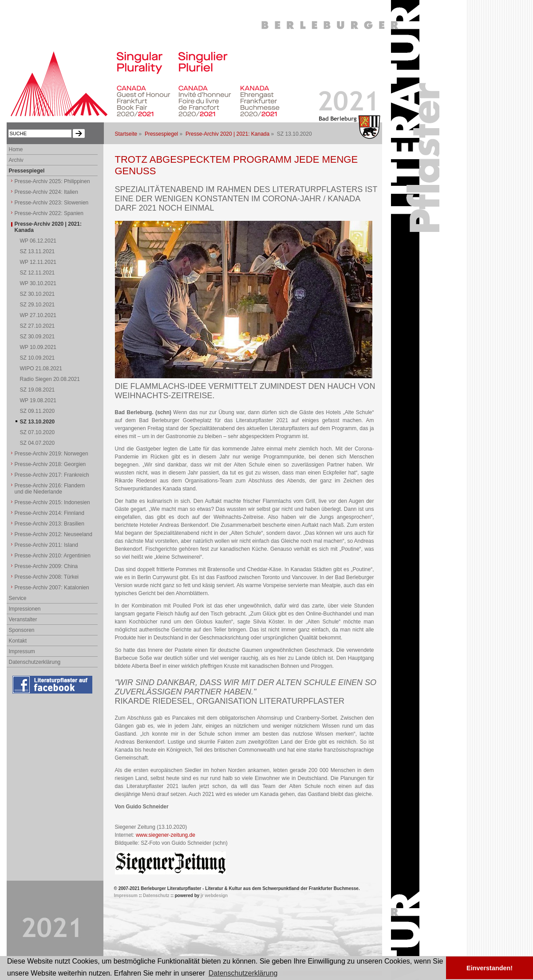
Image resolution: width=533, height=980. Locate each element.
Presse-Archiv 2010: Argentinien (53, 556)
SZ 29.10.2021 (38, 305)
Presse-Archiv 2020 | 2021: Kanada (227, 134)
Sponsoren (22, 630)
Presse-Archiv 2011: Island (46, 545)
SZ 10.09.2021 (38, 358)
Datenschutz (156, 896)
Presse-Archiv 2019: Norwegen (51, 454)
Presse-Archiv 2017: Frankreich (52, 475)
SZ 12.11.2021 (38, 273)
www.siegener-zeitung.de (166, 835)
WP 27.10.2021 (38, 315)
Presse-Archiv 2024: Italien (46, 192)
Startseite (126, 134)
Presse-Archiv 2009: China (46, 566)
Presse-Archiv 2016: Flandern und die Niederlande (50, 489)
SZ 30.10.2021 (38, 294)
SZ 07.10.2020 (38, 432)
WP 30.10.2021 (38, 283)
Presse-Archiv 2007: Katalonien (52, 588)
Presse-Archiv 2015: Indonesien (52, 502)
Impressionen (25, 609)
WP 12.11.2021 (38, 262)
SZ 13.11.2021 (38, 251)
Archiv (16, 160)
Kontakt (18, 641)
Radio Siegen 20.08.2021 (50, 379)
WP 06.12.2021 (38, 241)
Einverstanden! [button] (490, 968)
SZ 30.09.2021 (38, 337)
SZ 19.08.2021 (38, 390)
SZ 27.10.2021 (38, 326)
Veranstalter (23, 619)
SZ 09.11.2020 (38, 411)
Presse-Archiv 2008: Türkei (47, 577)
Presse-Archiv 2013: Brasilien (49, 524)
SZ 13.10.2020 (38, 422)
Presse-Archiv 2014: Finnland (49, 513)
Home (16, 149)
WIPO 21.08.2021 (41, 368)
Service (18, 598)
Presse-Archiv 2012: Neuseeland (53, 534)
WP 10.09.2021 (38, 347)
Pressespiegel (161, 134)
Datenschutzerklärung (35, 662)
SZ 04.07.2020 (38, 443)
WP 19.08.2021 (38, 400)
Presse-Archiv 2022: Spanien (49, 213)
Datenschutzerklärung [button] (243, 973)
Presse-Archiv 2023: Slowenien (52, 203)
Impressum (22, 651)
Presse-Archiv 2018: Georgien (50, 464)
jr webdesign (214, 896)
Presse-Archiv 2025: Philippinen (52, 181)
